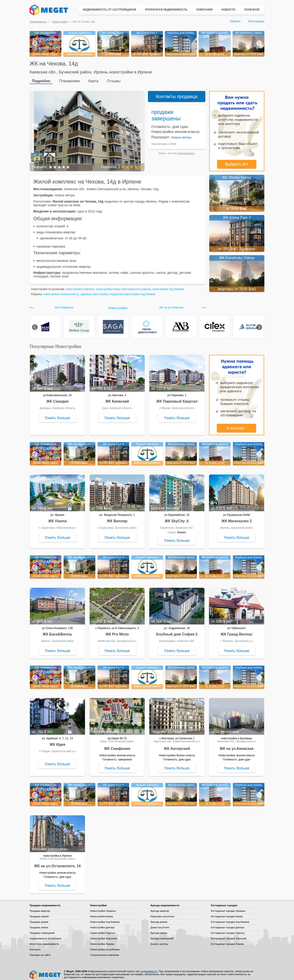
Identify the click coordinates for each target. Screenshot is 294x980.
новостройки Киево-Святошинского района (123, 286)
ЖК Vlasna (57, 518)
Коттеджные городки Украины (228, 907)
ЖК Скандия (57, 398)
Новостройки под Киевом (105, 918)
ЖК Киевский (117, 398)
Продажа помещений (42, 929)
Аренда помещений (162, 935)
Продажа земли (39, 924)
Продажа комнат (39, 913)
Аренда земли (159, 929)
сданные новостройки (94, 291)
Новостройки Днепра (102, 924)
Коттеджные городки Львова (227, 940)
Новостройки (60, 22)
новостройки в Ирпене (80, 286)
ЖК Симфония (64, 304)
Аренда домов (159, 918)
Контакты (35, 946)
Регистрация (256, 21)
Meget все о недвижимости (45, 971)
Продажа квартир (40, 907)
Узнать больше (57, 414)
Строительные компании (105, 952)
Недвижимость (38, 22)
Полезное (252, 10)
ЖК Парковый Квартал (177, 398)
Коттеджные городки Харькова (229, 935)
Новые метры (181, 134)
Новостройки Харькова (103, 935)
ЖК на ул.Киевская (171, 304)
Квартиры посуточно (162, 913)
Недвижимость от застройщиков (109, 10)
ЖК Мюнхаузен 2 (236, 518)
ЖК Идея (58, 741)
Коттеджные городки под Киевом (230, 918)
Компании (204, 10)
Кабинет (235, 21)
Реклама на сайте (40, 952)
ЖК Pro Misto (117, 631)
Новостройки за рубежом (105, 946)
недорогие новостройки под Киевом (132, 291)
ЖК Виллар (117, 518)
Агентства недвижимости (44, 940)
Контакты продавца (177, 93)
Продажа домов (39, 918)
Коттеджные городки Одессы (228, 929)
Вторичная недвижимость (166, 10)
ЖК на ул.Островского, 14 (58, 863)
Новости (228, 10)
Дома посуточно (160, 924)
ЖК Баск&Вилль (57, 631)
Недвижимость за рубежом (45, 935)
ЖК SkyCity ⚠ (177, 518)
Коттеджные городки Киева (227, 913)
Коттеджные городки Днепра (228, 924)
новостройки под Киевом (168, 286)
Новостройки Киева (101, 913)
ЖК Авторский (177, 745)
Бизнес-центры (159, 940)
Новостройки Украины (103, 907)
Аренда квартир (160, 907)
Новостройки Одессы (103, 929)
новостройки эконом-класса (61, 291)
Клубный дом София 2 (177, 631)
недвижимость (186, 150)
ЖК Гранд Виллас (237, 631)
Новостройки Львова (102, 940)
